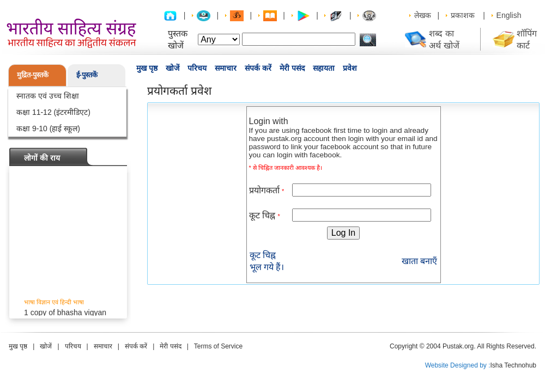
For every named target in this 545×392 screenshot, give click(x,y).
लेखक (423, 15)
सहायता (324, 68)
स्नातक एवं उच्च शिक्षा (48, 96)
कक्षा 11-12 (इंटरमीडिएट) (53, 112)
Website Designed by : (458, 365)
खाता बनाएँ (419, 261)
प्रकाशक (463, 15)
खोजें (172, 68)
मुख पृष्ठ (147, 68)
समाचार (226, 68)
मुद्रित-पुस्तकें (33, 75)
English (509, 15)
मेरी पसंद (292, 68)
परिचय (197, 68)
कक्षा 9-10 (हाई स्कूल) (48, 128)
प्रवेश (350, 68)
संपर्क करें (258, 68)
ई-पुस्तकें (87, 75)
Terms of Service (218, 346)
